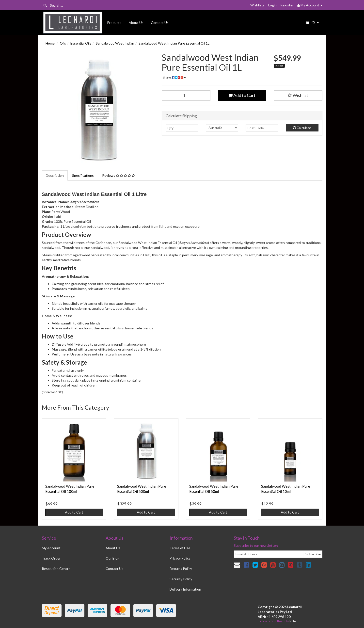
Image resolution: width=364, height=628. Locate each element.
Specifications (83, 175)
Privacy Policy (180, 558)
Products (114, 23)
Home (50, 43)
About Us (136, 23)
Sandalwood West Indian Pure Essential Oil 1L (174, 43)
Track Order (51, 558)
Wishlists (257, 5)
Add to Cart (242, 95)
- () (312, 23)
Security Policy (181, 579)
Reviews (119, 175)
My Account (51, 548)
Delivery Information (185, 589)
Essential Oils (81, 43)
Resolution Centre (56, 569)
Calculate (302, 128)
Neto (293, 621)
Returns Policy (181, 569)
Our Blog (112, 558)
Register (287, 5)
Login (272, 5)
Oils (63, 43)
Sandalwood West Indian (115, 43)
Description (55, 175)
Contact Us (160, 23)
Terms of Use (180, 548)
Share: (174, 77)
